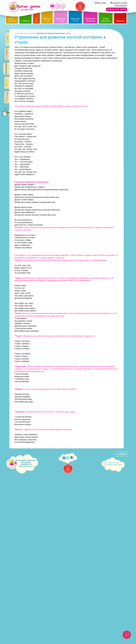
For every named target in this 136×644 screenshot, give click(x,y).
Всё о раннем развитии (28, 33)
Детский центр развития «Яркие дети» (24, 7)
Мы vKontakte (63, 6)
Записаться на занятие (117, 9)
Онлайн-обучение (12, 20)
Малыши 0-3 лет (47, 20)
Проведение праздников (90, 20)
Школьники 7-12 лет (75, 20)
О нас (37, 20)
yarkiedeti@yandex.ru (26, 466)
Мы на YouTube (52, 6)
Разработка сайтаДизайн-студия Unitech (115, 464)
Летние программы (106, 20)
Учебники (25, 21)
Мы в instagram (58, 6)
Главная (17, 33)
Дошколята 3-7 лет (61, 20)
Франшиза (120, 21)
